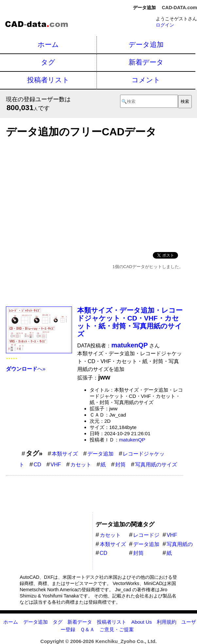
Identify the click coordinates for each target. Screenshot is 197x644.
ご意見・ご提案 (117, 629)
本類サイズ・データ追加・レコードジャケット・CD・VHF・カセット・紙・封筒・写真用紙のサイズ (130, 322)
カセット (81, 465)
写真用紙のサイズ (156, 465)
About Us (141, 622)
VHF (56, 465)
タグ (48, 62)
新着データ (146, 62)
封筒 (120, 465)
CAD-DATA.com (179, 8)
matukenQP (132, 440)
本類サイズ (65, 454)
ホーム (48, 44)
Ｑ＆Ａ (87, 629)
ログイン (165, 25)
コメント (146, 80)
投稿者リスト (48, 80)
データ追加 (146, 44)
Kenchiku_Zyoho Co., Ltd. (126, 641)
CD (37, 465)
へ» (26, 369)
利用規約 (167, 622)
